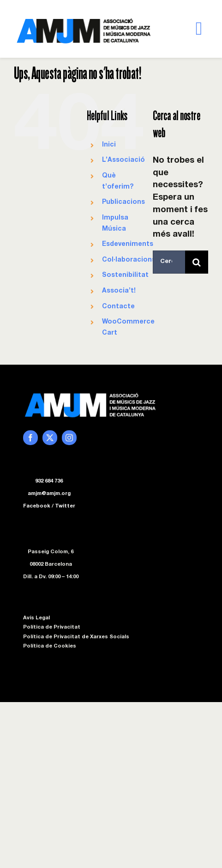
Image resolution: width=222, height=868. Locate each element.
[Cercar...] (169, 262)
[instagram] (69, 438)
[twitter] (50, 438)
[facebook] (30, 438)
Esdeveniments (128, 245)
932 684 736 (49, 481)
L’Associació (123, 160)
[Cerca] (197, 262)
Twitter (65, 506)
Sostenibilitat (125, 275)
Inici (109, 145)
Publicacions (123, 202)
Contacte (118, 307)
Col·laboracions (129, 260)
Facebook (37, 506)
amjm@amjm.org (49, 494)
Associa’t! (119, 291)
